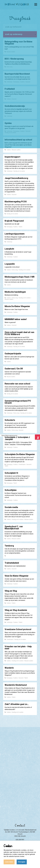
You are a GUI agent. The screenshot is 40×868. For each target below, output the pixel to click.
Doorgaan (22, 862)
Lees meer (9, 862)
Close (37, 437)
